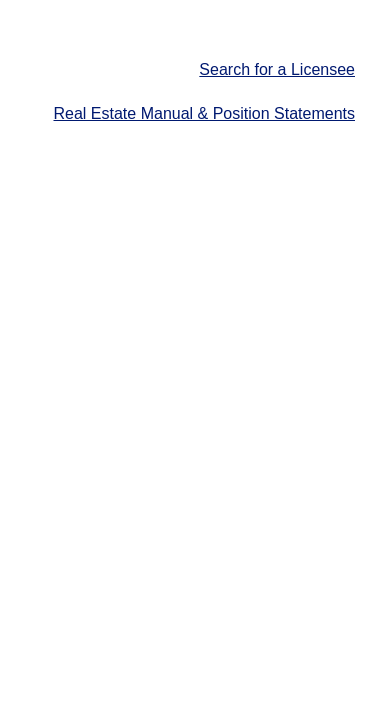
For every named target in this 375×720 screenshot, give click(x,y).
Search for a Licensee (277, 69)
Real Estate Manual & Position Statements (205, 113)
